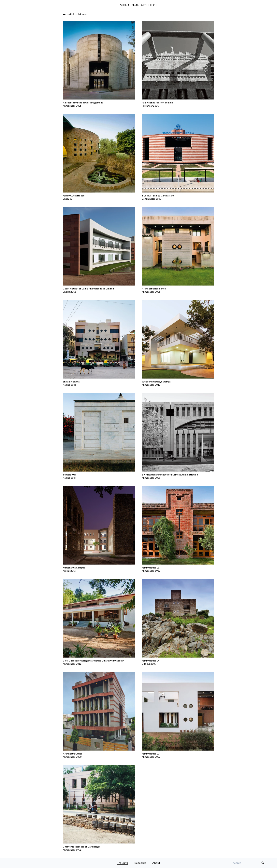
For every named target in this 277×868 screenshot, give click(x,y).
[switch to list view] (75, 14)
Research (140, 863)
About (156, 863)
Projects (122, 863)
